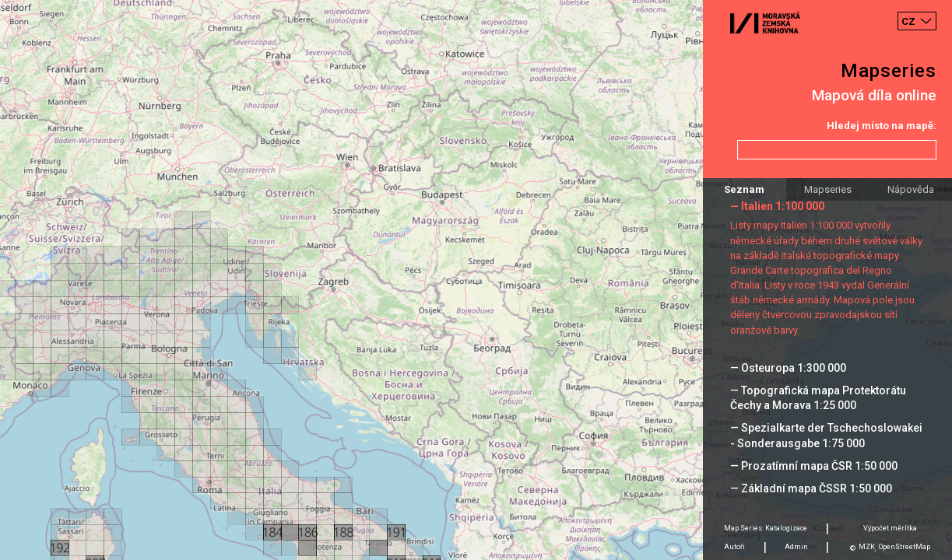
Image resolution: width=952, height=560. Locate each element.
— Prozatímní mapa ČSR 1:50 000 (814, 466)
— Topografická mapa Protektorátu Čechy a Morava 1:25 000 (818, 398)
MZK (867, 547)
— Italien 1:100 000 (777, 206)
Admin (796, 547)
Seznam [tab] (744, 189)
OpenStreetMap (905, 547)
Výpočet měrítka (890, 528)
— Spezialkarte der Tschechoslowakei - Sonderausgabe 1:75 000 (826, 435)
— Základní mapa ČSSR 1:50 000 (811, 488)
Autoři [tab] (734, 547)
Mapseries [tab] (828, 189)
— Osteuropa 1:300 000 (788, 368)
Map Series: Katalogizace (766, 528)
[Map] (476, 280)
